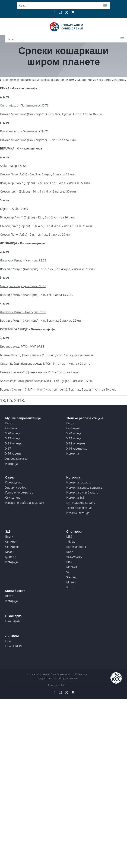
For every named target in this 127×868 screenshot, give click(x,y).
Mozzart (72, 567)
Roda (70, 552)
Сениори (11, 428)
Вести (9, 423)
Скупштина (13, 498)
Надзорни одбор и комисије (25, 503)
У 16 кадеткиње (77, 449)
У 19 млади (13, 438)
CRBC (70, 562)
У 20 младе (74, 433)
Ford (69, 587)
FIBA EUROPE (14, 646)
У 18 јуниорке (76, 443)
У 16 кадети (13, 453)
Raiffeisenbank (76, 547)
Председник (14, 482)
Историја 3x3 (75, 498)
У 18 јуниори (14, 443)
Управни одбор (16, 488)
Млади (10, 552)
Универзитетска (16, 459)
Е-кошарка (12, 621)
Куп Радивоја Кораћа (81, 503)
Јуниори (11, 557)
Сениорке (73, 428)
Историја (12, 464)
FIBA (8, 641)
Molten (71, 582)
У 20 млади (13, 433)
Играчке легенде (78, 513)
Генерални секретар (19, 492)
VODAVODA (74, 557)
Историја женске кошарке (84, 488)
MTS (69, 537)
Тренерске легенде (79, 508)
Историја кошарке (79, 482)
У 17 (8, 449)
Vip (68, 572)
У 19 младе (74, 438)
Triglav (71, 542)
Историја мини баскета (82, 492)
